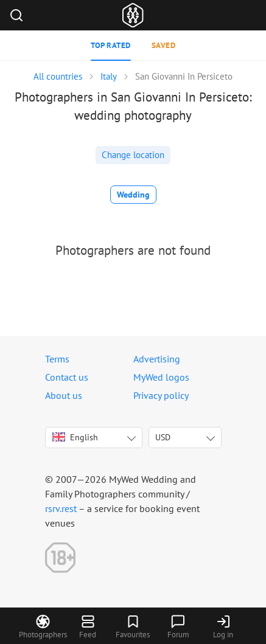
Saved (164, 45)
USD (163, 437)
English (75, 437)
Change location (133, 155)
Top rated (111, 45)
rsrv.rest (61, 508)
